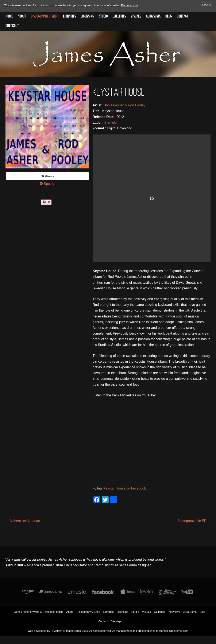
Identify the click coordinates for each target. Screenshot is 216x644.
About (22, 16)
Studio (103, 16)
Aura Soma (153, 16)
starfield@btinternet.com (174, 631)
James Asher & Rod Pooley (125, 105)
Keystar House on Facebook (125, 488)
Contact (183, 16)
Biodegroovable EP (194, 521)
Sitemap (116, 621)
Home (9, 16)
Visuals (136, 16)
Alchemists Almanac (23, 521)
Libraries (70, 16)
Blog (169, 16)
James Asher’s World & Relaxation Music (38, 612)
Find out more (130, 5)
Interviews (174, 612)
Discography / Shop (45, 16)
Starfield (110, 123)
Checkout (12, 26)
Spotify (49, 184)
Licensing (87, 16)
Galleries (119, 16)
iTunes (49, 176)
